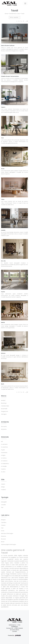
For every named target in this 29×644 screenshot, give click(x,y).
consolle (3, 505)
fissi (2, 507)
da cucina (4, 426)
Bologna (3, 520)
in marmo (4, 458)
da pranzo (4, 429)
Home (6, 14)
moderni (3, 490)
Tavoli (23, 14)
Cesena (3, 525)
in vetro (3, 472)
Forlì (2, 528)
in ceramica (4, 447)
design (3, 487)
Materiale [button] (5, 437)
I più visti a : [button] (5, 515)
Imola (3, 531)
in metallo (4, 466)
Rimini (3, 542)
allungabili (4, 502)
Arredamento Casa (15, 14)
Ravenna (4, 536)
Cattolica (4, 522)
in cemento (4, 444)
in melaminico (5, 464)
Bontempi (4, 403)
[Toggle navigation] (25, 3)
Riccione (3, 539)
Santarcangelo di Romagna (9, 544)
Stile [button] (3, 480)
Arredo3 (3, 400)
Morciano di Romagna (7, 533)
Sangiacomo (5, 411)
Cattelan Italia (5, 406)
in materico (4, 461)
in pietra (3, 469)
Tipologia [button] (5, 497)
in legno (3, 455)
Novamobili (4, 409)
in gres (3, 450)
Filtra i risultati (15, 17)
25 (27, 21)
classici (3, 484)
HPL (2, 442)
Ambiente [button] (5, 422)
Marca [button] (4, 396)
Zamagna (4, 414)
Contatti (14, 631)
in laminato (4, 453)
